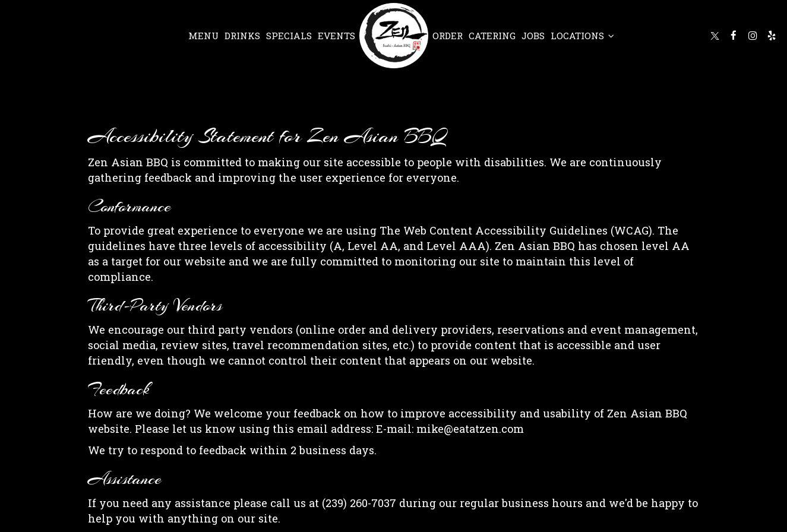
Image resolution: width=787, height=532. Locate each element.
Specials (289, 36)
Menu (203, 36)
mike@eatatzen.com (470, 429)
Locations (582, 36)
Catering (492, 36)
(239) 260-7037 (359, 503)
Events (336, 36)
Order (448, 36)
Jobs (533, 36)
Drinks (242, 36)
